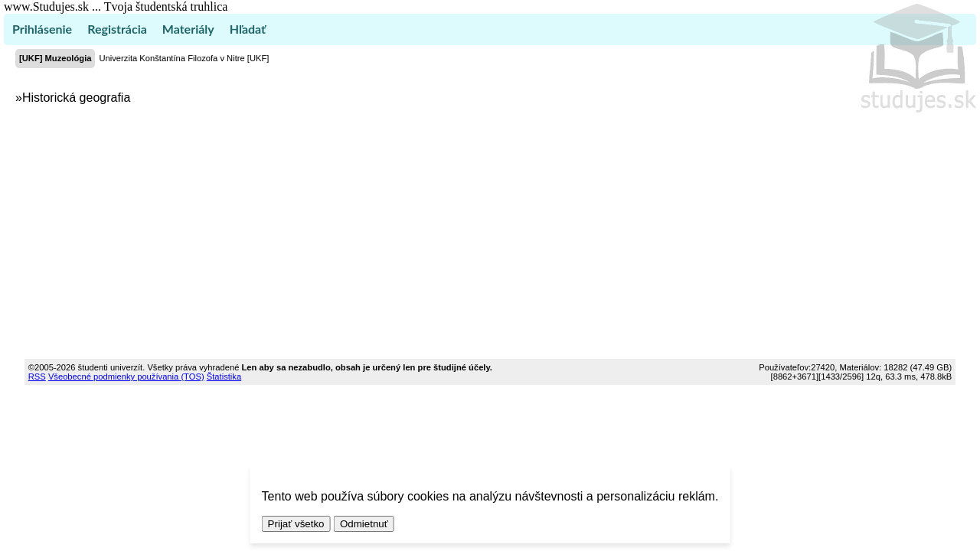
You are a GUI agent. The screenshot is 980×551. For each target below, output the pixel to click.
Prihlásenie (42, 29)
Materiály (188, 29)
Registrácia (117, 29)
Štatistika (224, 377)
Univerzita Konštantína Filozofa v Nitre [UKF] (184, 58)
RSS (37, 377)
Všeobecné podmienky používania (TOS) (126, 377)
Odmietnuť (364, 524)
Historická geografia (76, 98)
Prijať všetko (296, 524)
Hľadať (248, 29)
